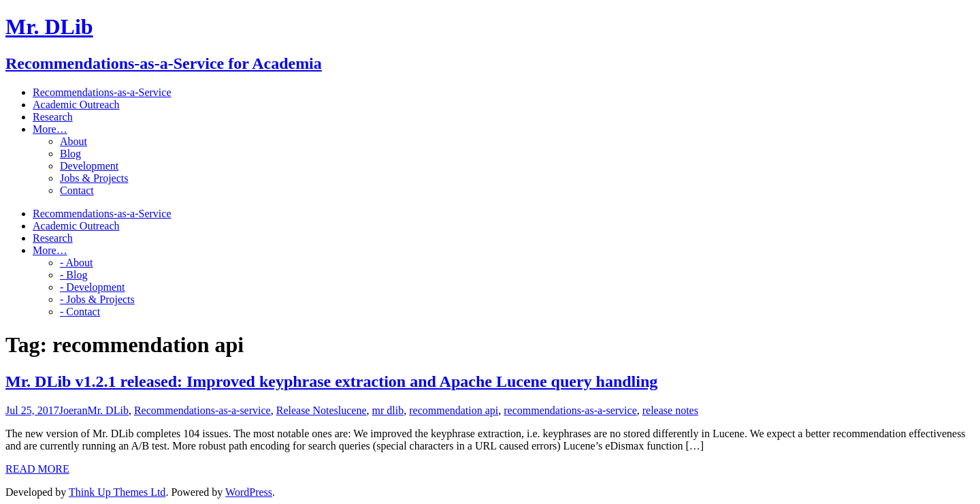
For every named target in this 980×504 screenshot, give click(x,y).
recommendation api (454, 410)
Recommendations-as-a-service (202, 410)
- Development (93, 287)
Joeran (73, 410)
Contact (77, 190)
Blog (70, 154)
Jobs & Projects (94, 178)
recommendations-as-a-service (570, 410)
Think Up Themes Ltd (117, 492)
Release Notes (307, 410)
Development (89, 166)
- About (76, 263)
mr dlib (388, 410)
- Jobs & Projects (97, 299)
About (73, 141)
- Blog (73, 275)
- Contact (80, 312)
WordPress (249, 492)
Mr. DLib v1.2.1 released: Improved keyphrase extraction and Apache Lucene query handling (331, 381)
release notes (670, 410)
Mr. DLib (108, 410)
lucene (353, 410)
